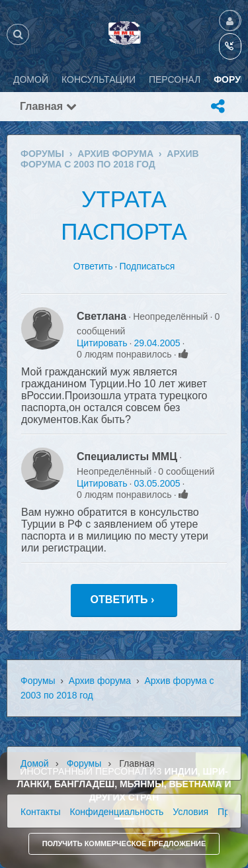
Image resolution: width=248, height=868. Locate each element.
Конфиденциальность (116, 812)
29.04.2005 (157, 343)
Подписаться (147, 266)
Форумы (38, 681)
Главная (48, 106)
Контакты (40, 812)
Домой (35, 763)
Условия (190, 812)
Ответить (93, 266)
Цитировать (102, 343)
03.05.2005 (157, 483)
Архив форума (100, 681)
